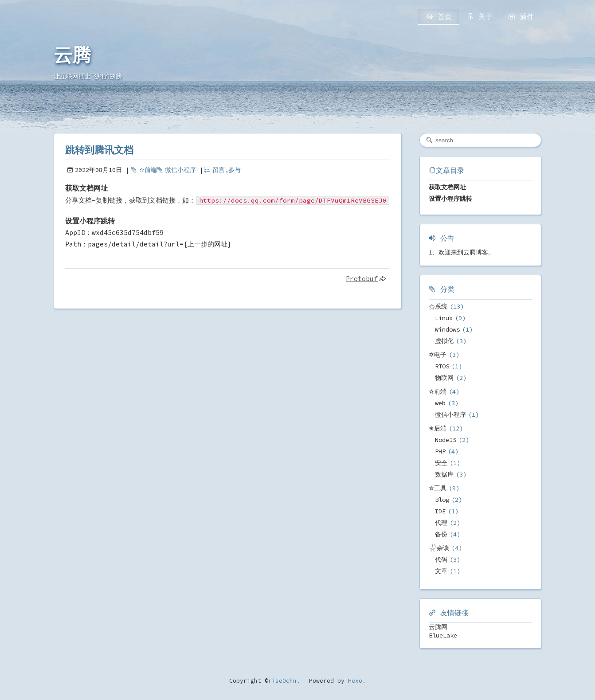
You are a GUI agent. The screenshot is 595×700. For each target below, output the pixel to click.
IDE (440, 511)
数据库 (444, 474)
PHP (440, 451)
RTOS (442, 366)
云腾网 (438, 627)
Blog (442, 500)
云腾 (72, 55)
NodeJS (446, 440)
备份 (441, 534)
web (440, 403)
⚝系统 (438, 306)
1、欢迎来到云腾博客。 (462, 252)
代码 (441, 559)
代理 (441, 523)
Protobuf (362, 279)
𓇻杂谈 (439, 548)
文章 (441, 571)
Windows (447, 329)
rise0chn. (284, 681)
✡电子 (438, 355)
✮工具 (438, 488)
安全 (441, 463)
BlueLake (443, 635)
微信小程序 (180, 170)
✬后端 (438, 428)
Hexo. (355, 681)
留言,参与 (227, 170)
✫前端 (148, 170)
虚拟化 (444, 341)
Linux (444, 318)
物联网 (444, 378)
